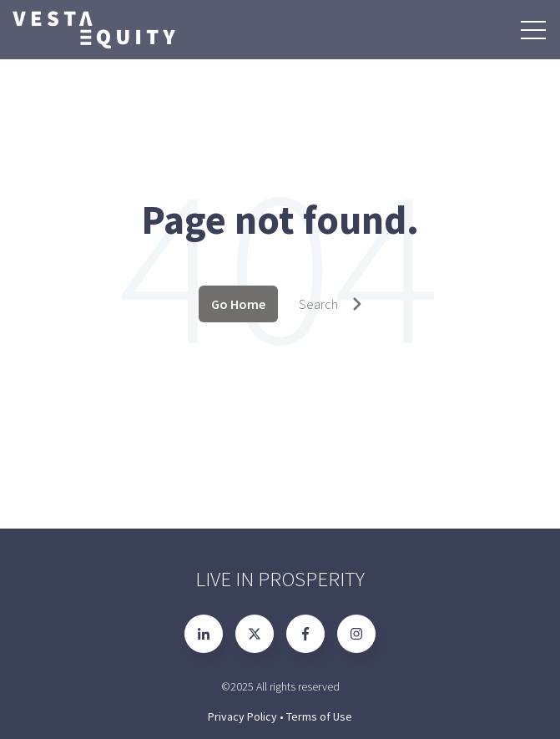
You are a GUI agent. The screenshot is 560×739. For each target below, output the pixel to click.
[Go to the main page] (93, 30)
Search (330, 304)
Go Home (238, 304)
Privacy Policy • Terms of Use (280, 716)
